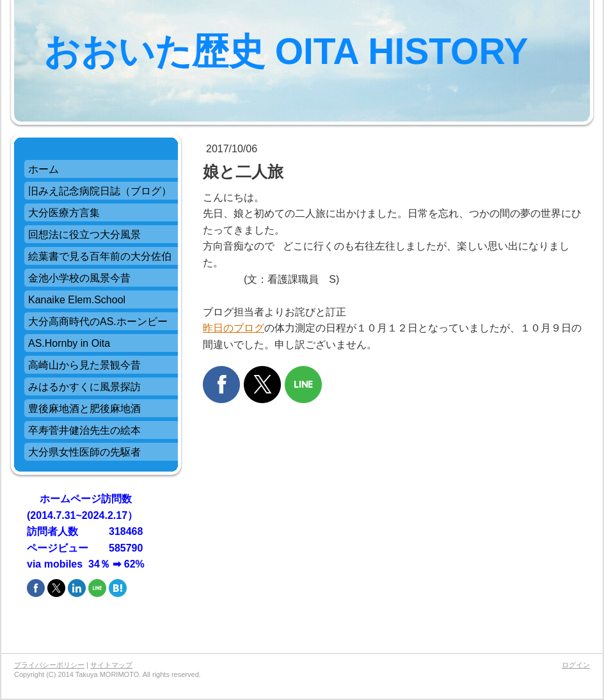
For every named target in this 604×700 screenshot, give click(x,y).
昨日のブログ (234, 328)
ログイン (576, 665)
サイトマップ (111, 665)
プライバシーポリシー (49, 665)
